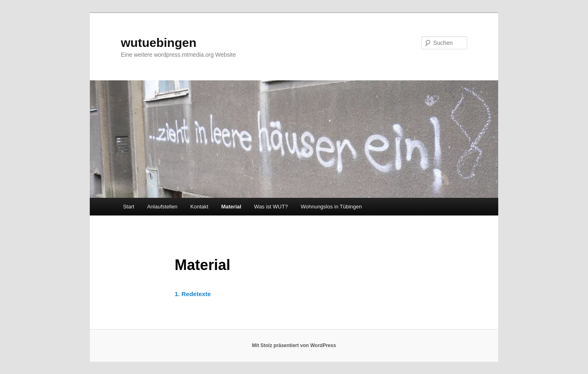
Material (231, 207)
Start (128, 207)
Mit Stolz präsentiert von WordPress (294, 345)
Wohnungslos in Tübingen (331, 207)
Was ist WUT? (271, 207)
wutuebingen (159, 43)
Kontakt (199, 207)
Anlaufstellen (162, 207)
